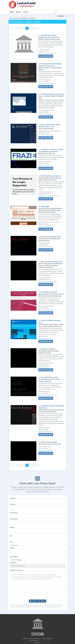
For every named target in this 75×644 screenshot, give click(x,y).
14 (30, 28)
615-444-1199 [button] (46, 87)
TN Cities (32, 18)
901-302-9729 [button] (46, 313)
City (11, 536)
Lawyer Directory (14, 18)
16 (36, 28)
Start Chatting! (37, 601)
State (11, 542)
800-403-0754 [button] (46, 434)
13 (27, 28)
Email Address (14, 513)
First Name (13, 498)
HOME (12, 12)
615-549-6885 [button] (46, 229)
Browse (18, 12)
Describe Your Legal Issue (17, 570)
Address (12, 527)
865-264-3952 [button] (46, 341)
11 (21, 28)
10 (18, 28)
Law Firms (61, 16)
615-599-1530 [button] (46, 250)
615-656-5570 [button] (46, 199)
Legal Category (14, 556)
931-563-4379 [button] (46, 138)
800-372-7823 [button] (46, 398)
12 (24, 28)
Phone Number (14, 519)
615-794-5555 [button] (46, 453)
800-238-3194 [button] (46, 56)
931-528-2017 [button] (46, 117)
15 (33, 28)
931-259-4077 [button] (46, 284)
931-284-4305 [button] (46, 370)
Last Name (13, 504)
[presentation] (37, 596)
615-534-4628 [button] (46, 168)
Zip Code (12, 548)
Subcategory (13, 563)
